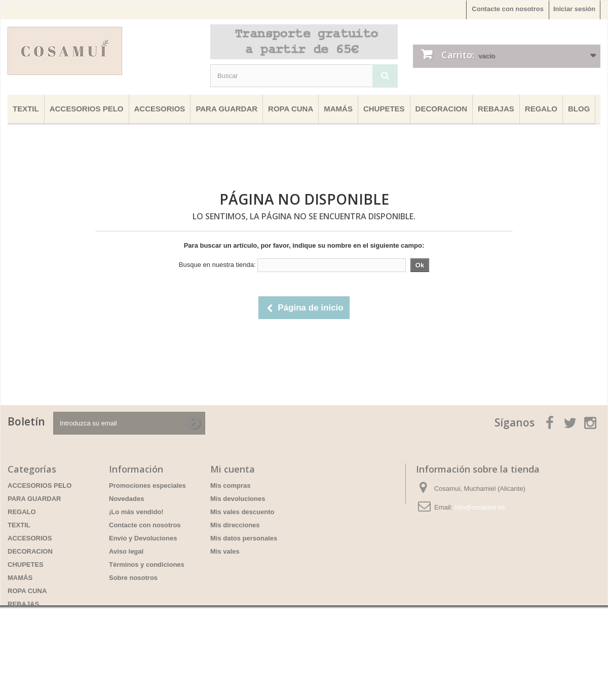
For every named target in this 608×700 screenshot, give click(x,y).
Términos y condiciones (147, 565)
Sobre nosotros (133, 578)
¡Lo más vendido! (136, 512)
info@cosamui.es (480, 507)
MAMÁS (338, 109)
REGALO (541, 109)
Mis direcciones (235, 525)
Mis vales (225, 551)
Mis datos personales (244, 538)
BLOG (579, 109)
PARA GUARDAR (226, 109)
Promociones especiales (147, 485)
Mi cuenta (233, 469)
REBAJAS (496, 109)
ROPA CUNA (291, 109)
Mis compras (230, 485)
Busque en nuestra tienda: (217, 265)
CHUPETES (384, 109)
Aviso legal (126, 551)
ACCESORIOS (160, 109)
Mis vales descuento (242, 512)
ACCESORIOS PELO (87, 109)
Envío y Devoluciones (143, 538)
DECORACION (442, 109)
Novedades (126, 499)
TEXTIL (26, 109)
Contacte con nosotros (508, 9)
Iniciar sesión (574, 9)
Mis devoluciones (238, 499)
